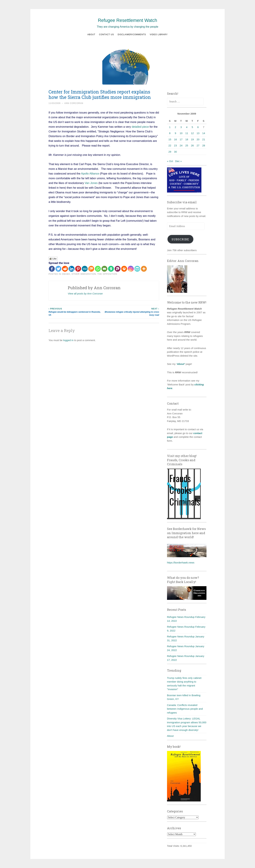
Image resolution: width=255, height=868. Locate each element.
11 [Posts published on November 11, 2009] (187, 133)
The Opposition (107, 274)
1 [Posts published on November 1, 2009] (170, 127)
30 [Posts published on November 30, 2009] (176, 152)
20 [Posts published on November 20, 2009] (198, 139)
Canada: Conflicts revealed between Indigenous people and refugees (185, 709)
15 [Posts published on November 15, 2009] (170, 139)
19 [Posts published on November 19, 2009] (192, 139)
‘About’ (180, 364)
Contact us (107, 35)
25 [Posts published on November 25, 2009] (187, 145)
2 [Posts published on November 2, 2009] (175, 127)
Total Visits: (174, 846)
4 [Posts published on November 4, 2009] (187, 127)
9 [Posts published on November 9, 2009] (175, 133)
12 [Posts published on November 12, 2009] (192, 133)
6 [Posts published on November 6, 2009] (198, 127)
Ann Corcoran (74, 103)
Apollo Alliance (91, 173)
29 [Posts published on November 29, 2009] (170, 152)
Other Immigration (84, 274)
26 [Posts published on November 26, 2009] (192, 145)
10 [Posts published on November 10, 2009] (181, 133)
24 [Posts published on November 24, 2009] (181, 145)
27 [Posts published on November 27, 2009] (198, 145)
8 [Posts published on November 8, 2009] (170, 133)
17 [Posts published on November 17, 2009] (181, 139)
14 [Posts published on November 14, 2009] (204, 133)
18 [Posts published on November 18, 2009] (187, 139)
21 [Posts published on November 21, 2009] (204, 139)
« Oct (170, 161)
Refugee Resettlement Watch (128, 20)
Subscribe (180, 239)
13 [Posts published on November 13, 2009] (198, 133)
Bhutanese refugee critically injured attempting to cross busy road (131, 312)
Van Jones (91, 183)
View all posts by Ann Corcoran (85, 294)
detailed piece (140, 127)
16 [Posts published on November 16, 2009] (176, 139)
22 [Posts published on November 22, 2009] (170, 145)
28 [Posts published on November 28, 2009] (204, 145)
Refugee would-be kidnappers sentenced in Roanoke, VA (76, 312)
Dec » (178, 161)
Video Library (159, 35)
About (91, 35)
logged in (68, 340)
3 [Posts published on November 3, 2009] (181, 127)
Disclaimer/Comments (132, 35)
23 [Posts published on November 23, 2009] (176, 145)
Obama (66, 274)
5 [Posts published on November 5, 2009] (192, 127)
